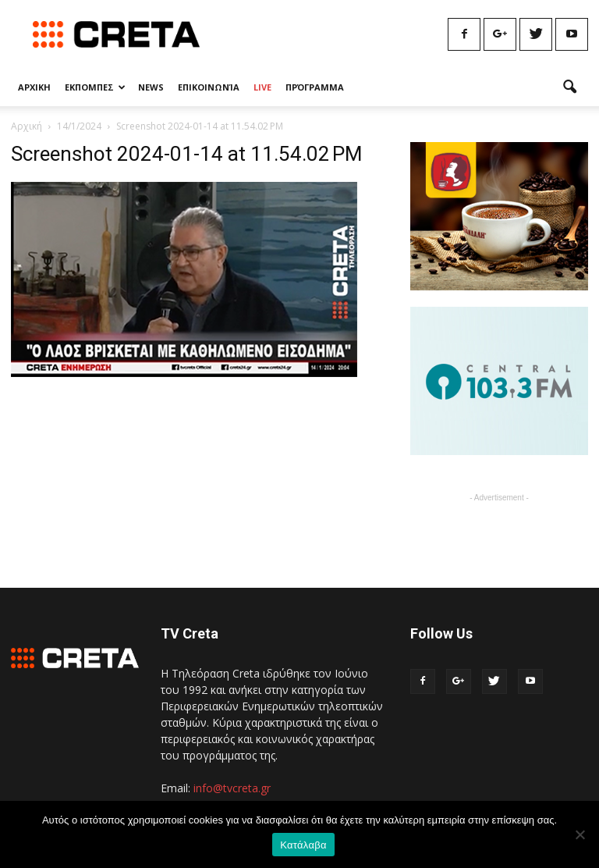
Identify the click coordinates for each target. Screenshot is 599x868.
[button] (569, 87)
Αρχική (27, 126)
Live (262, 87)
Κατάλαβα (303, 845)
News (151, 87)
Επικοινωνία (209, 87)
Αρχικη (34, 87)
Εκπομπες (95, 87)
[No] (580, 834)
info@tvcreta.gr (232, 788)
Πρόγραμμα (315, 87)
